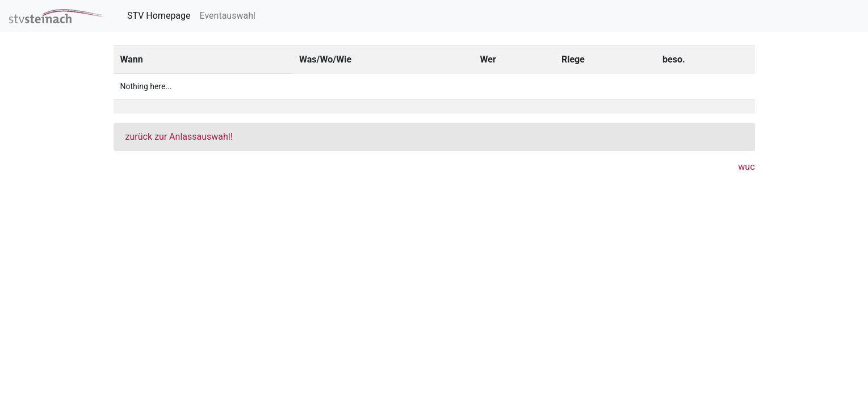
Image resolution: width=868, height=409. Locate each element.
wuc (746, 167)
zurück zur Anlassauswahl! (179, 137)
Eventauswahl (228, 16)
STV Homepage (161, 15)
